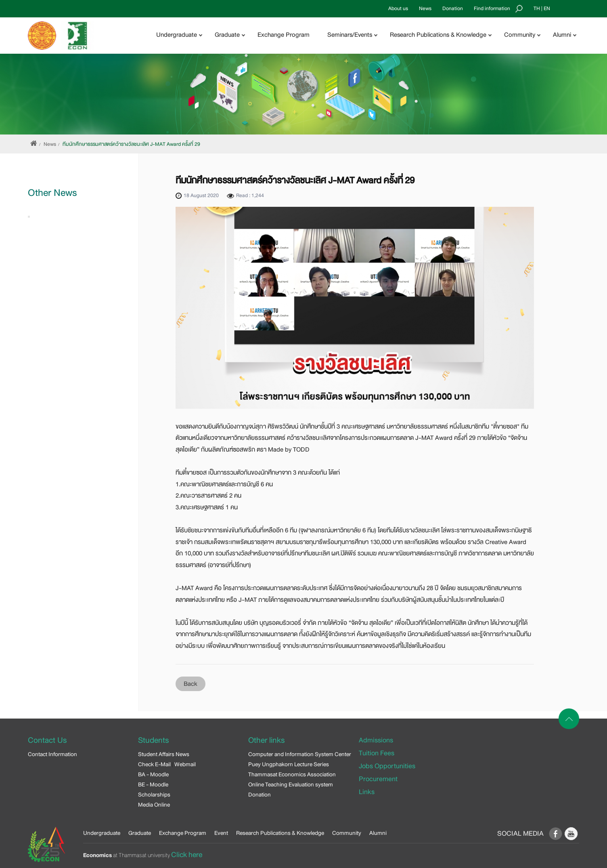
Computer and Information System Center (300, 754)
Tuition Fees (377, 753)
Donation (453, 8)
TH (537, 8)
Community (347, 833)
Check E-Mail (154, 764)
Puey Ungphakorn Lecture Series (289, 764)
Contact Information (52, 754)
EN (547, 8)
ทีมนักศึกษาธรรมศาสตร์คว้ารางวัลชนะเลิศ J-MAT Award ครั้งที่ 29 (131, 144)
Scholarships (154, 794)
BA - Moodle (153, 774)
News (425, 8)
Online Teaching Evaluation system (291, 784)
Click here (187, 855)
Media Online (154, 805)
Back (190, 684)
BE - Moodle (153, 784)
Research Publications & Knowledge (280, 833)
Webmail (185, 764)
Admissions (376, 740)
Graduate (140, 833)
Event (221, 833)
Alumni (378, 833)
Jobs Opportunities (387, 766)
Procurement (378, 779)
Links (367, 792)
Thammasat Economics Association (292, 774)
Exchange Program (284, 35)
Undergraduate (102, 833)
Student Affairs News (164, 754)
